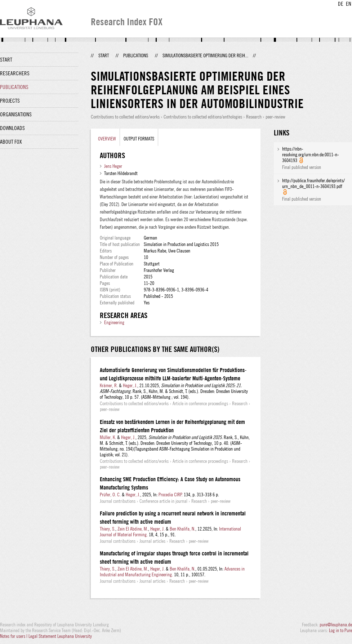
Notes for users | (14, 636)
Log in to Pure (340, 630)
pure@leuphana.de (336, 625)
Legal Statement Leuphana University (60, 636)
